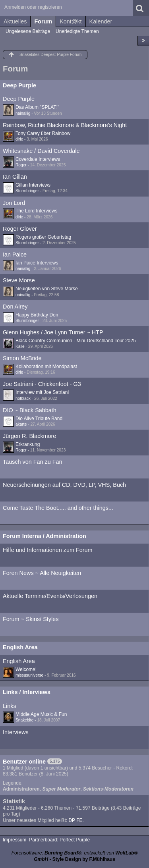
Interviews (16, 732)
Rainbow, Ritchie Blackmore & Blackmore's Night (65, 125)
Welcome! (26, 669)
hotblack (23, 398)
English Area (20, 647)
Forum (43, 21)
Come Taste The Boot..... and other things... (58, 508)
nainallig (23, 113)
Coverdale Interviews (38, 159)
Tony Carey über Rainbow (43, 133)
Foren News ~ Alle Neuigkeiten (42, 573)
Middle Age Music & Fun (41, 714)
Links (10, 706)
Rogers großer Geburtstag (43, 237)
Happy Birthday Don (37, 315)
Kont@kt (71, 21)
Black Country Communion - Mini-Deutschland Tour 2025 (76, 341)
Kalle (20, 346)
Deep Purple (19, 85)
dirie (19, 139)
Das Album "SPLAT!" (37, 107)
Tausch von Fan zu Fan (33, 462)
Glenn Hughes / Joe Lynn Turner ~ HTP (53, 332)
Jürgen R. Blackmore (29, 436)
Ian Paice (15, 255)
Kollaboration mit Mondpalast (46, 366)
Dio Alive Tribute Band (39, 419)
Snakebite (24, 720)
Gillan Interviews (33, 185)
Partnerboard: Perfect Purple (59, 840)
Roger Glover (20, 229)
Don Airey (15, 307)
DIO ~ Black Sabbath (30, 410)
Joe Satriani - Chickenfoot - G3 (42, 384)
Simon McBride (22, 358)
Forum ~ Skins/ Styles (31, 619)
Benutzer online (24, 762)
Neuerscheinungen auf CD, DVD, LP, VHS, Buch (64, 485)
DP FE (75, 820)
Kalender (101, 21)
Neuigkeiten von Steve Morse (47, 289)
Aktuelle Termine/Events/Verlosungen (50, 596)
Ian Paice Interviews (37, 263)
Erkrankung (28, 444)
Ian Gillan (15, 177)
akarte (21, 424)
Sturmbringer (27, 191)
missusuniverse (29, 675)
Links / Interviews (27, 692)
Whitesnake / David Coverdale (41, 151)
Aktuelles (15, 21)
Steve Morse (19, 280)
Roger (21, 165)
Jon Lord (14, 203)
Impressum (15, 840)
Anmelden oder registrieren (33, 7)
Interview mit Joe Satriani (42, 392)
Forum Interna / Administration (45, 536)
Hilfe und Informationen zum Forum (48, 550)
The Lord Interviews (36, 211)
